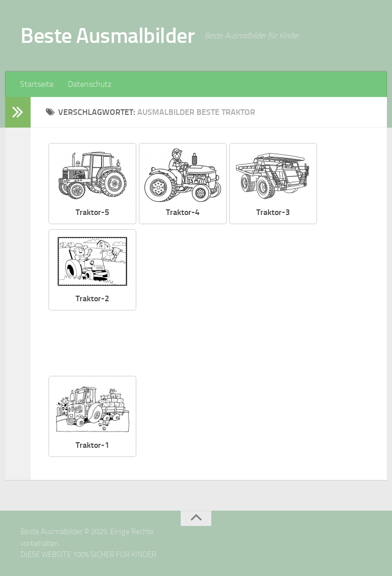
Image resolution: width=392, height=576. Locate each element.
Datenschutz (90, 84)
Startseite (37, 84)
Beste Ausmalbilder (107, 36)
